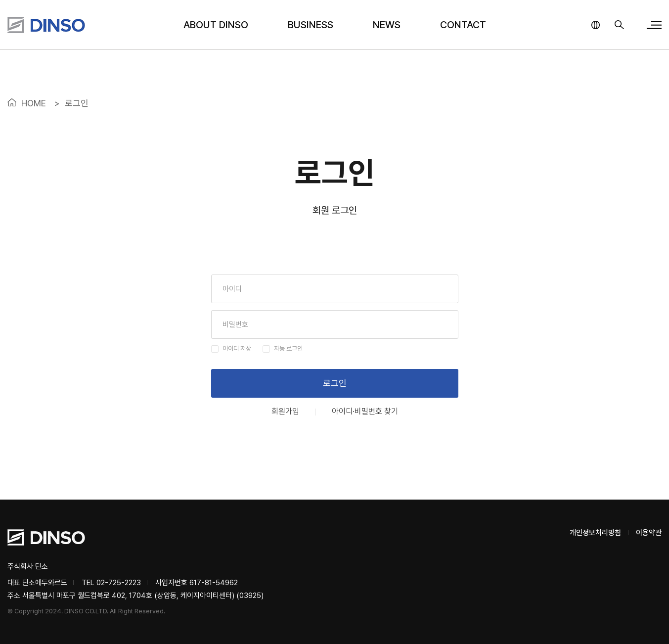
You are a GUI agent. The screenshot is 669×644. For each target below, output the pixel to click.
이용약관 (649, 533)
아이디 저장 (237, 348)
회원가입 (285, 412)
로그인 (335, 383)
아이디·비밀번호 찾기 (365, 412)
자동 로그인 (288, 348)
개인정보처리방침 (595, 533)
